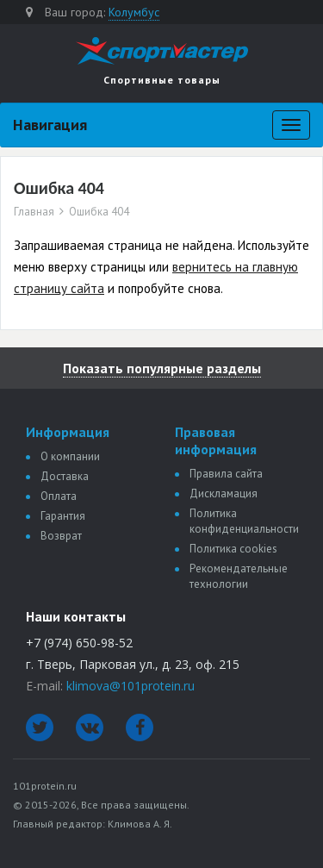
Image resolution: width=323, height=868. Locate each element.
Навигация (50, 125)
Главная (34, 212)
